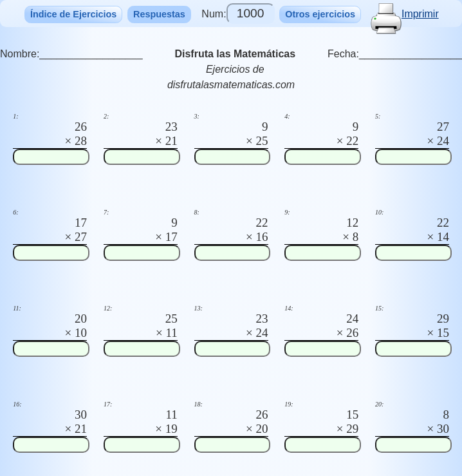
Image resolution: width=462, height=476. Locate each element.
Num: (238, 14)
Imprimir (405, 14)
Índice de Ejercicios (73, 14)
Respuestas (159, 14)
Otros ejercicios (320, 14)
